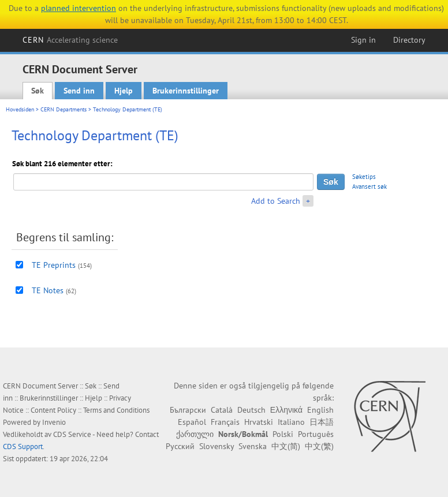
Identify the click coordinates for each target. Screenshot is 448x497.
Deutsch (251, 410)
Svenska (253, 446)
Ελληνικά (286, 410)
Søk (38, 91)
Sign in (363, 40)
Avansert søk (369, 186)
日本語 (322, 422)
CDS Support (23, 446)
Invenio (54, 422)
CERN (70, 40)
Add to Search (276, 201)
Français (225, 422)
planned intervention (79, 8)
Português (316, 434)
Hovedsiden (20, 109)
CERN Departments (64, 109)
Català (222, 410)
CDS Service (72, 434)
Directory (409, 40)
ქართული (195, 434)
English (320, 410)
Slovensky (216, 446)
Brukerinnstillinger (186, 91)
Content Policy (53, 410)
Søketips (364, 177)
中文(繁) (319, 446)
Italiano (291, 422)
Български (188, 410)
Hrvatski (259, 422)
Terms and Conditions (116, 410)
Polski (283, 434)
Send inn (79, 91)
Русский (180, 446)
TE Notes (48, 290)
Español (192, 422)
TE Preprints (54, 265)
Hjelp (124, 91)
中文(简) (286, 446)
